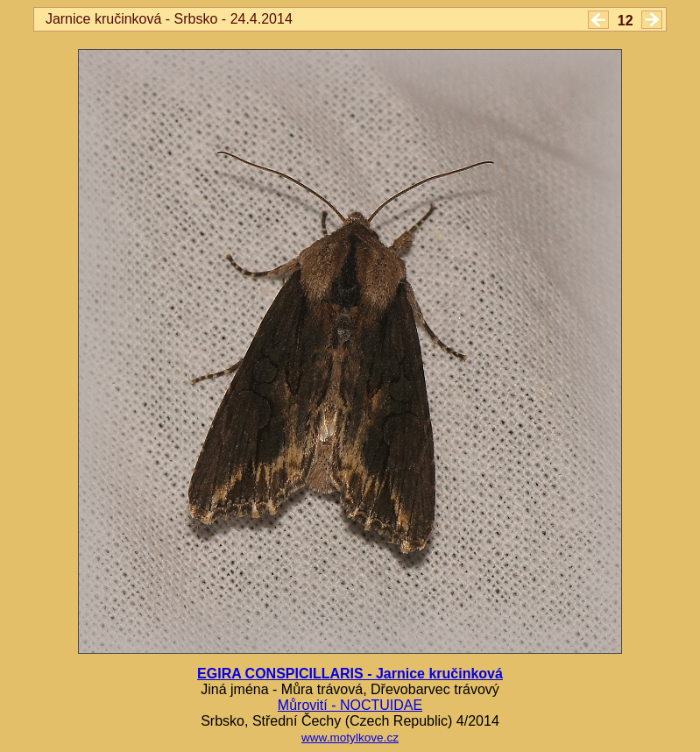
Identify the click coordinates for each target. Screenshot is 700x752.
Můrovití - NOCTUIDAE (350, 705)
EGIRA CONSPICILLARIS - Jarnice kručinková (350, 674)
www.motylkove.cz (350, 738)
